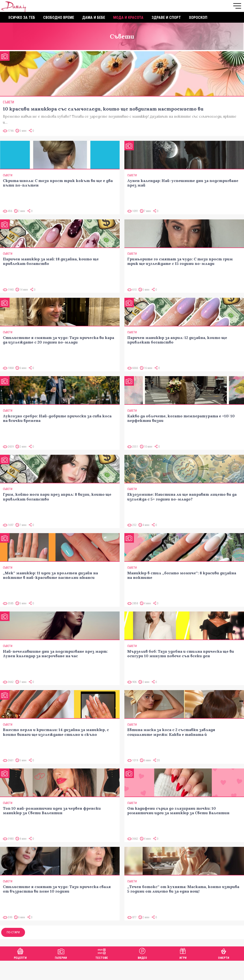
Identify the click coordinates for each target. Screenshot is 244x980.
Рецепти (20, 953)
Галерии (61, 953)
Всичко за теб (22, 18)
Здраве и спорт (166, 18)
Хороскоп (198, 18)
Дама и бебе (94, 18)
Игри (183, 953)
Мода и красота (128, 18)
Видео (142, 953)
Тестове (102, 953)
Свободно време (59, 18)
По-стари (13, 932)
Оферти (224, 953)
